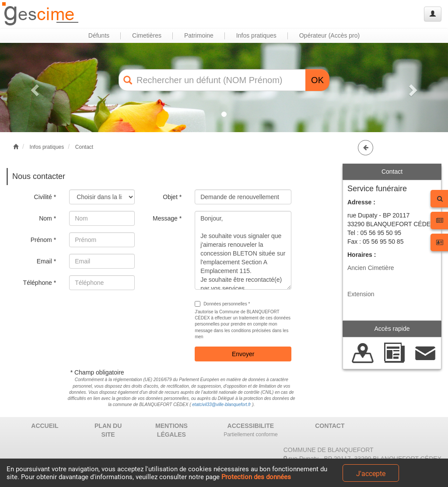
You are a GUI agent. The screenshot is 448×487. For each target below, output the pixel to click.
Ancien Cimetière (371, 268)
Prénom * (43, 240)
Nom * (47, 218)
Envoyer (243, 354)
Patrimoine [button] (199, 35)
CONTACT (330, 426)
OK (317, 80)
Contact (84, 147)
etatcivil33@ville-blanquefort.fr (221, 405)
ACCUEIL (45, 426)
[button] (34, 88)
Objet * (172, 197)
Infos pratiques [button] (256, 35)
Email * (46, 261)
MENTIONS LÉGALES (171, 430)
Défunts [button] (99, 35)
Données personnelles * (222, 304)
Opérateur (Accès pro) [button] (330, 35)
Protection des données (256, 477)
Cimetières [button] (147, 35)
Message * (167, 218)
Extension (361, 294)
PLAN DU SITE (108, 430)
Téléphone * (40, 283)
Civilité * (45, 197)
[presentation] (136, 314)
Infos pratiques (47, 147)
